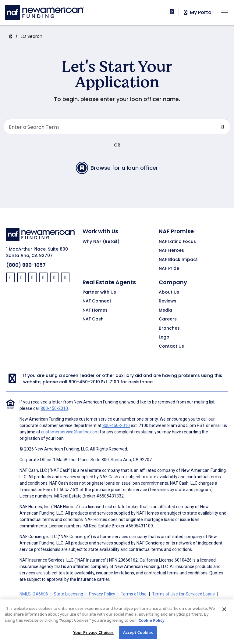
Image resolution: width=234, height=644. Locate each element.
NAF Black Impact (178, 260)
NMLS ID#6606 (34, 594)
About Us (169, 292)
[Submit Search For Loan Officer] (223, 127)
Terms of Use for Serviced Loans (183, 594)
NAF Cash (93, 319)
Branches (169, 328)
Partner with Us (99, 292)
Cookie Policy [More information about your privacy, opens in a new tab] (151, 620)
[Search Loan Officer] (110, 127)
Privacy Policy (102, 594)
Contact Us (171, 346)
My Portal (198, 13)
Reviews (168, 301)
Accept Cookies (138, 633)
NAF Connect (97, 301)
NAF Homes (95, 310)
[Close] (224, 610)
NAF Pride (169, 269)
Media (165, 310)
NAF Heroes (171, 251)
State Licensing (68, 594)
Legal (165, 337)
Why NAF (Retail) (101, 242)
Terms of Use (134, 594)
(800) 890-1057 (26, 265)
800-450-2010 (84, 382)
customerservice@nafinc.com (70, 432)
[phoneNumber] (172, 12)
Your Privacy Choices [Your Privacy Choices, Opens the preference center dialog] (93, 633)
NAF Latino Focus (177, 242)
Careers (168, 319)
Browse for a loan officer (117, 168)
